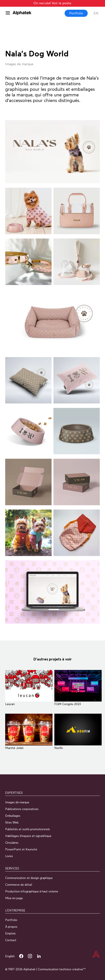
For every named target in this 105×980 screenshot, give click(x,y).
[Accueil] (96, 955)
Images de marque (17, 802)
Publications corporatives (22, 809)
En (96, 13)
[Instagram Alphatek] (30, 956)
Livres (9, 856)
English (10, 956)
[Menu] (9, 13)
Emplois (10, 933)
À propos (11, 927)
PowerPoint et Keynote (21, 849)
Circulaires (12, 843)
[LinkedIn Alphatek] (39, 956)
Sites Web (12, 822)
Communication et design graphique (29, 878)
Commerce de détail (19, 885)
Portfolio (76, 13)
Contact (11, 940)
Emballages (13, 816)
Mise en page (14, 898)
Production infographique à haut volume (32, 891)
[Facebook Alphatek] (21, 956)
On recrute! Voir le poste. (53, 3)
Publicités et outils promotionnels (28, 829)
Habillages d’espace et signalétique (28, 836)
